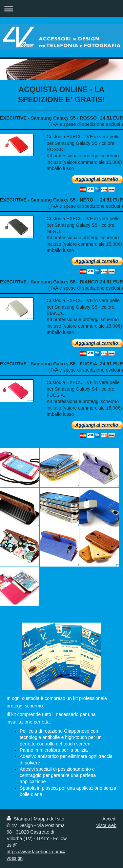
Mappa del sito (49, 819)
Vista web (106, 825)
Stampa (19, 819)
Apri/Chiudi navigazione (61, 9)
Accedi (109, 819)
